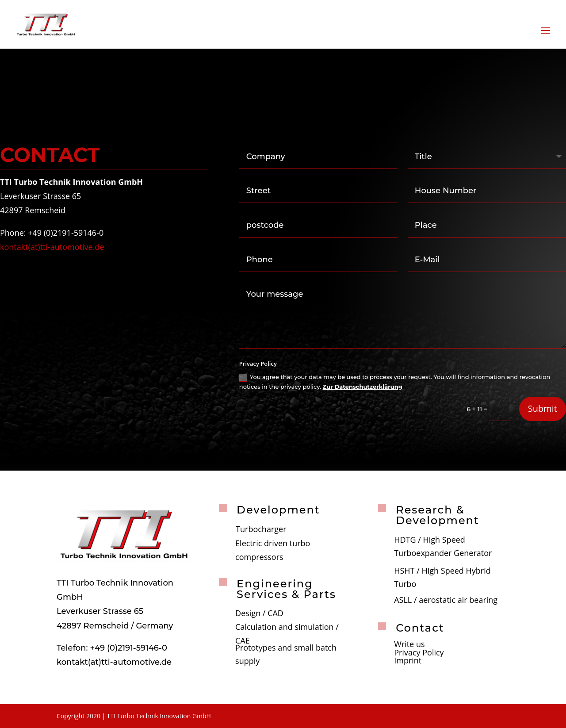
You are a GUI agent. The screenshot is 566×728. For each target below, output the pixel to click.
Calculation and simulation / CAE (287, 634)
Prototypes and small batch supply (286, 654)
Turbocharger (261, 529)
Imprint (408, 660)
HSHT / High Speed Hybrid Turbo (442, 577)
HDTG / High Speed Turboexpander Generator (443, 546)
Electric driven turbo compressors (273, 550)
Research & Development (438, 515)
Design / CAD (259, 613)
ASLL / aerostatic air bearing (446, 600)
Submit (543, 408)
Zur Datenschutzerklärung (363, 387)
